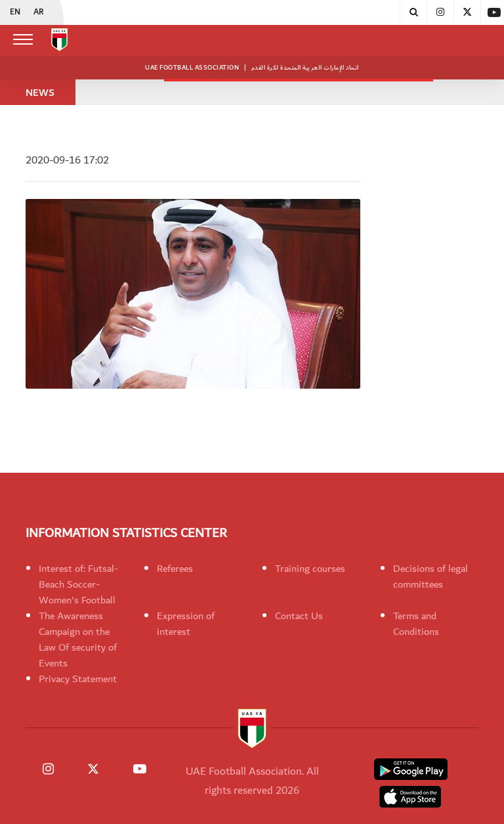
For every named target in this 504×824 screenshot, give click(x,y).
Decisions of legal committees (430, 576)
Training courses (310, 569)
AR (39, 12)
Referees (175, 569)
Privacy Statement (78, 679)
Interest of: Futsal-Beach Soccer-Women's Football (78, 584)
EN (15, 12)
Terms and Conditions (416, 624)
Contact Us (299, 616)
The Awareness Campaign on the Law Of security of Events (78, 640)
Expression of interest (186, 624)
